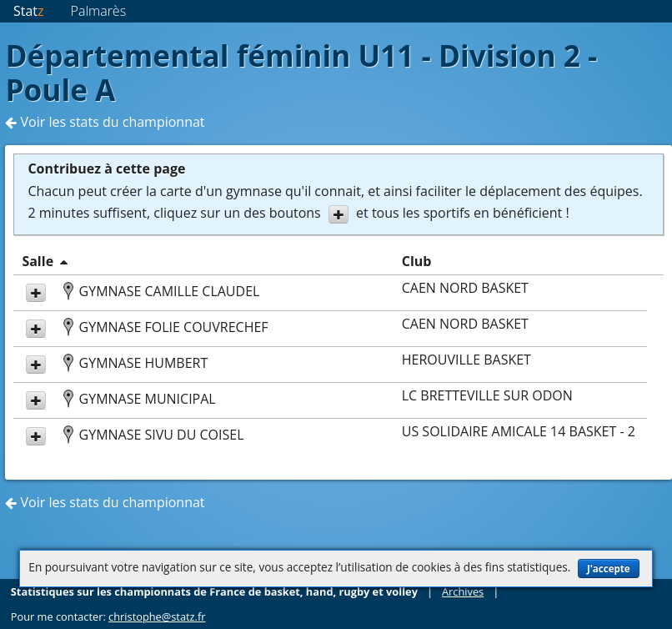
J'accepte (609, 569)
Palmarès (99, 11)
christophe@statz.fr (157, 616)
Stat (29, 11)
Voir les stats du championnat (105, 122)
